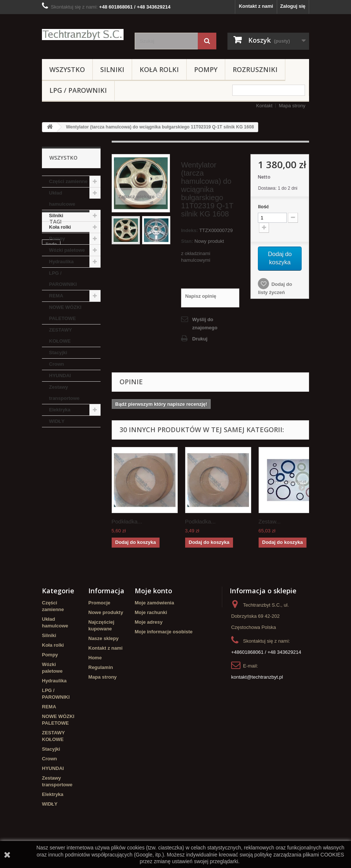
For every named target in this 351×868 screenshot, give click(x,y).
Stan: (187, 241)
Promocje (99, 620)
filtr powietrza (78, 500)
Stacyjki (58, 353)
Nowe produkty (106, 629)
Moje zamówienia (154, 620)
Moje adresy (149, 639)
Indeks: (190, 230)
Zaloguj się (293, 6)
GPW (70, 523)
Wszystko (67, 69)
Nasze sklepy (104, 655)
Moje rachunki (151, 629)
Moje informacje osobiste (164, 649)
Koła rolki (159, 69)
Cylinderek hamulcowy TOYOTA (69, 548)
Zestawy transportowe (64, 393)
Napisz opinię (201, 296)
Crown (56, 364)
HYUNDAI (60, 376)
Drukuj (200, 339)
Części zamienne (68, 181)
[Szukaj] (207, 41)
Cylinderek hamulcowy (59, 486)
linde (51, 472)
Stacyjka (55, 511)
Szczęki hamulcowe (68, 534)
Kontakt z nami (256, 6)
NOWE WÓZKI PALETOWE (65, 313)
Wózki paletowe (67, 250)
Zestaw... (270, 521)
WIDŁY (57, 421)
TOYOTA (84, 511)
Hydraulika (61, 262)
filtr (50, 500)
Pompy (206, 69)
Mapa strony (292, 106)
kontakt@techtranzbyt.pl (257, 694)
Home (95, 675)
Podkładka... (127, 521)
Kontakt (264, 106)
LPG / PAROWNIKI (78, 90)
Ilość (263, 207)
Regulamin (101, 684)
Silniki (112, 69)
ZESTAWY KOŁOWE (60, 335)
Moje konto (153, 608)
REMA (56, 296)
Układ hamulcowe (62, 198)
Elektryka (60, 410)
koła (50, 523)
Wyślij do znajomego (205, 324)
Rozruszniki (255, 69)
